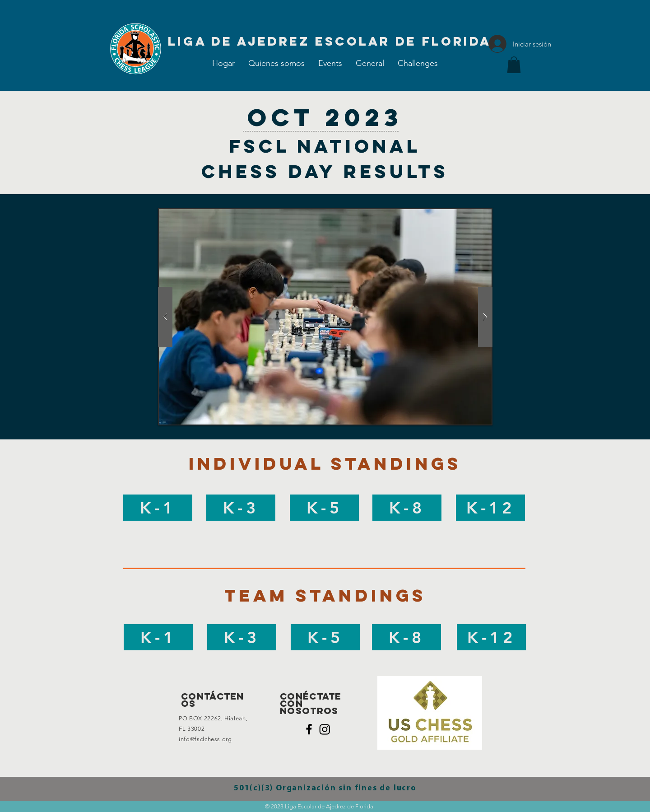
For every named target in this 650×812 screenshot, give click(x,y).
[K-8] (407, 508)
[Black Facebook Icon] (309, 729)
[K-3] (241, 508)
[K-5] (324, 508)
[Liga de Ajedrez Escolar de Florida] (330, 41)
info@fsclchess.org (205, 739)
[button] (330, 63)
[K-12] (490, 508)
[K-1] (158, 508)
